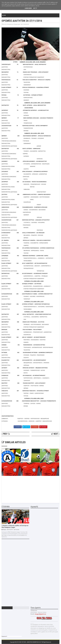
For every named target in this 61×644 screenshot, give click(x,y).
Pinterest (43, 427)
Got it (35, 8)
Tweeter (26, 427)
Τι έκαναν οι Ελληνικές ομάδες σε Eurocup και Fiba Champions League (15, 526)
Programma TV (4, 636)
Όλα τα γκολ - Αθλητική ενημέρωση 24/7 (30, 642)
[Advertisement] (14, 490)
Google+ (35, 427)
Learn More (28, 8)
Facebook (18, 427)
